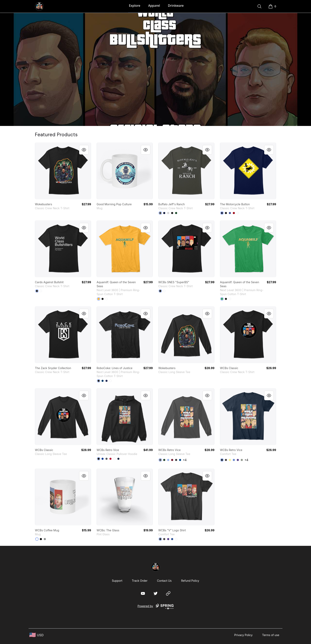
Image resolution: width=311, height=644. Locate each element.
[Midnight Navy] (107, 381)
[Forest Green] (164, 460)
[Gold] (99, 299)
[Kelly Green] (222, 299)
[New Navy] (222, 460)
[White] (238, 213)
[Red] (110, 459)
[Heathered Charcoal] (226, 460)
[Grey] (242, 460)
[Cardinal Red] (172, 460)
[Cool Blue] (103, 381)
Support (117, 581)
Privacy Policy (243, 635)
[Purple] (238, 460)
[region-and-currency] (36, 635)
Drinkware (176, 6)
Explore (135, 6)
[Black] (172, 213)
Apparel (154, 6)
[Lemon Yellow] (230, 460)
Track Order (140, 581)
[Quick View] (84, 150)
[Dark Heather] (176, 460)
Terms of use (271, 635)
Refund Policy (190, 581)
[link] (63, 171)
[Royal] (103, 459)
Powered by (155, 607)
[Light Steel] (168, 213)
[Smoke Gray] (160, 213)
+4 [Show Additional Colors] (185, 460)
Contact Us (164, 581)
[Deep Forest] (176, 213)
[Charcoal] (107, 459)
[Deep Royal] (230, 213)
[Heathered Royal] (234, 460)
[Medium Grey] (45, 539)
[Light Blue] (168, 460)
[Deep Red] (234, 213)
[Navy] (164, 213)
